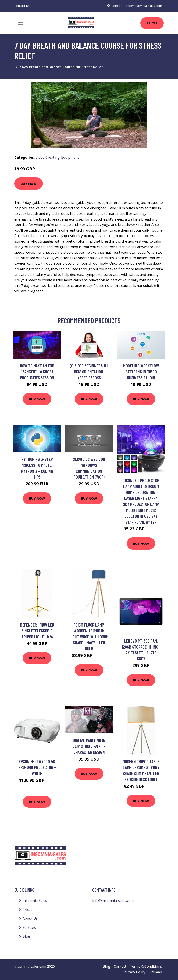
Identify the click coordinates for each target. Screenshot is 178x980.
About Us (30, 918)
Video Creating (48, 157)
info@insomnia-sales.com (144, 6)
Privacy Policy (134, 972)
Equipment (70, 157)
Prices (152, 23)
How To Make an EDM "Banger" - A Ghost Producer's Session (37, 371)
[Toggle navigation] (20, 23)
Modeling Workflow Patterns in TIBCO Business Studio (141, 371)
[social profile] (34, 6)
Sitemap (155, 972)
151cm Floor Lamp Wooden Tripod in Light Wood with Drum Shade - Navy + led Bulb (89, 637)
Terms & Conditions (146, 966)
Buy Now (29, 184)
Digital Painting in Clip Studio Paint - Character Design (89, 746)
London (117, 6)
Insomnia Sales (35, 900)
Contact (120, 966)
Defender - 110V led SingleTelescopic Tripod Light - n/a (37, 631)
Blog (26, 936)
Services (29, 927)
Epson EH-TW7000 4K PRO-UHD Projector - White (37, 767)
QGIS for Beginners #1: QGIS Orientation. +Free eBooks (89, 371)
